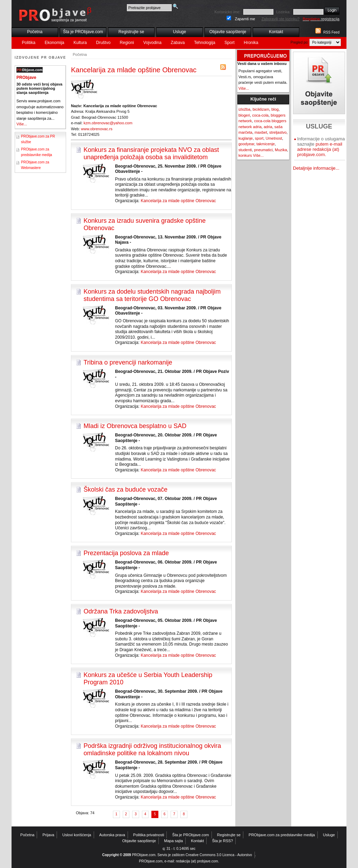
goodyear (246, 144)
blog (275, 109)
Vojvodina (152, 43)
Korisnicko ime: (227, 12)
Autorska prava (112, 835)
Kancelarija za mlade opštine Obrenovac (178, 201)
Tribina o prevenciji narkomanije (128, 362)
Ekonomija (55, 43)
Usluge (180, 32)
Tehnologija (205, 43)
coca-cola (260, 115)
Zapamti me (245, 19)
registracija (321, 19)
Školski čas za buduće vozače (126, 490)
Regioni (127, 43)
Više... (22, 124)
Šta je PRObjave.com (83, 32)
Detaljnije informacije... (316, 168)
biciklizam (261, 109)
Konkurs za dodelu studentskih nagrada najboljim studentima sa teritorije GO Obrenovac (152, 295)
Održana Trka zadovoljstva (121, 611)
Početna (35, 32)
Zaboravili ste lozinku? (281, 19)
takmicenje (266, 144)
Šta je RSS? (223, 841)
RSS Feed (331, 32)
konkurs (245, 155)
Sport (230, 43)
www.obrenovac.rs (97, 129)
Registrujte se (131, 32)
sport (259, 138)
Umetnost (274, 138)
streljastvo (278, 132)
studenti (245, 150)
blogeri (244, 115)
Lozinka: (283, 12)
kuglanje (246, 138)
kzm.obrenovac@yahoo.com (108, 123)
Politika (29, 43)
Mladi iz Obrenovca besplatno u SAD (135, 426)
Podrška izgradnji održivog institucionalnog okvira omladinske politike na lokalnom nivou (152, 749)
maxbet (261, 132)
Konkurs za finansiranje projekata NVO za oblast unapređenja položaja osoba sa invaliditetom (151, 153)
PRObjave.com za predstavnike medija (282, 835)
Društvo (103, 43)
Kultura (80, 43)
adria (268, 127)
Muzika (281, 150)
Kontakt (276, 32)
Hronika (251, 43)
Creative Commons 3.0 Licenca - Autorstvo (219, 855)
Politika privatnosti (149, 835)
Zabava (178, 43)
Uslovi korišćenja (77, 835)
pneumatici (263, 150)
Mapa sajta (173, 841)
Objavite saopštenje (228, 32)
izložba (244, 109)
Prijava (49, 835)
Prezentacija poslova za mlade (126, 553)
